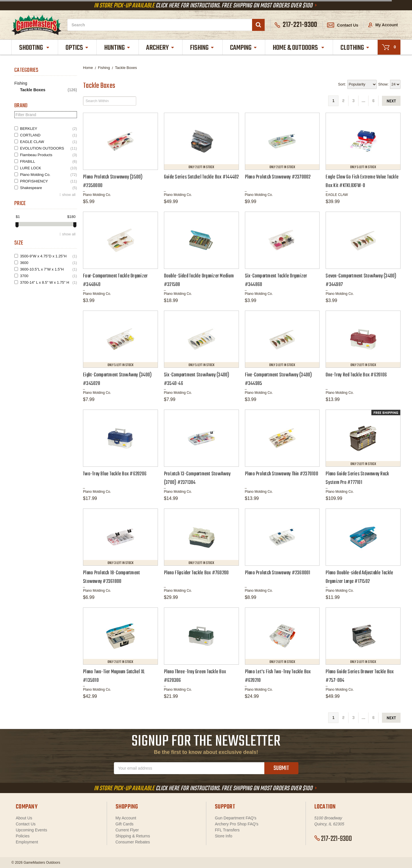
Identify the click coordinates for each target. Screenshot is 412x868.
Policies (23, 836)
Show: (383, 84)
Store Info (224, 836)
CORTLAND (48, 135)
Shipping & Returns (133, 836)
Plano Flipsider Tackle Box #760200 (196, 573)
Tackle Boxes (48, 90)
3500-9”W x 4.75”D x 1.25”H (48, 256)
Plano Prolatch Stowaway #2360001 (278, 573)
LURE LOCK (48, 168)
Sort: (342, 84)
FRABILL (48, 161)
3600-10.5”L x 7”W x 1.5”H (48, 269)
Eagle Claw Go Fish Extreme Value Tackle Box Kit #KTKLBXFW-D (362, 181)
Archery (161, 48)
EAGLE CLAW (48, 142)
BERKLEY (48, 129)
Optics (77, 48)
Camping (244, 48)
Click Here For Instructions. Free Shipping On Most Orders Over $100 (206, 6)
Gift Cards (125, 824)
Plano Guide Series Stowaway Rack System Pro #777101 (357, 478)
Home (88, 68)
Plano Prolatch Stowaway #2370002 (278, 177)
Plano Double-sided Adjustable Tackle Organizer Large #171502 (359, 577)
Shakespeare (48, 188)
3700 (48, 276)
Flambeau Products (48, 155)
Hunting (117, 48)
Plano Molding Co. (48, 175)
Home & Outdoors (299, 48)
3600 (48, 263)
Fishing (202, 48)
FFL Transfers (227, 830)
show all (69, 195)
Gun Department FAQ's (236, 818)
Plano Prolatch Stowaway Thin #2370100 (282, 474)
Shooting (35, 48)
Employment (27, 842)
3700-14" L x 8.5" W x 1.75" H (48, 282)
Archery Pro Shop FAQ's (237, 824)
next (391, 101)
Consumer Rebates (133, 842)
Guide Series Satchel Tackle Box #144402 (201, 177)
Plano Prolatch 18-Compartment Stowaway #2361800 (111, 577)
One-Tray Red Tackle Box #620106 (356, 375)
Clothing (355, 48)
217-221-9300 (333, 839)
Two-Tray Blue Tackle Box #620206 (115, 474)
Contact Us (343, 25)
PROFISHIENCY (48, 181)
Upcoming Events (31, 830)
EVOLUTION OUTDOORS (48, 148)
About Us (24, 818)
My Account (383, 25)
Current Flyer (127, 830)
